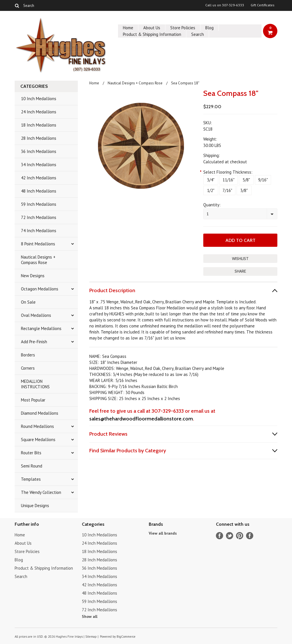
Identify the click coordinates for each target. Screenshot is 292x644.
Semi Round (32, 466)
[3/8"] (244, 190)
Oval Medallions (36, 315)
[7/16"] (227, 190)
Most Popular (33, 400)
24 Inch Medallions (39, 112)
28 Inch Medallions (39, 138)
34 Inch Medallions (39, 165)
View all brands (163, 533)
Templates (31, 479)
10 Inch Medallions (39, 99)
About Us (152, 28)
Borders (28, 355)
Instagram (250, 536)
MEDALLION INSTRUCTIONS (35, 384)
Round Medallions (37, 426)
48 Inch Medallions (39, 191)
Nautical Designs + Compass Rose (38, 260)
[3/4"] (211, 180)
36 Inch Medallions (39, 151)
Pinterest (240, 536)
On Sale (28, 302)
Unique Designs (35, 506)
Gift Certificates (263, 5)
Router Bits (31, 453)
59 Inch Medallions (39, 204)
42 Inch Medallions (39, 178)
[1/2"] (211, 190)
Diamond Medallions (40, 413)
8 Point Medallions (38, 244)
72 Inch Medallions (39, 217)
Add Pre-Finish (34, 342)
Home (128, 28)
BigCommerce (126, 637)
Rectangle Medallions (41, 328)
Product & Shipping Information (152, 34)
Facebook (220, 536)
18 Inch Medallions (39, 125)
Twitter (230, 536)
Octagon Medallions (40, 289)
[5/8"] (246, 180)
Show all (90, 616)
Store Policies (183, 28)
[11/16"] (229, 180)
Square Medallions (38, 440)
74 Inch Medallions (39, 231)
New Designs (33, 276)
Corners (28, 368)
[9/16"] (263, 180)
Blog (209, 28)
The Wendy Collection (41, 492)
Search (198, 34)
